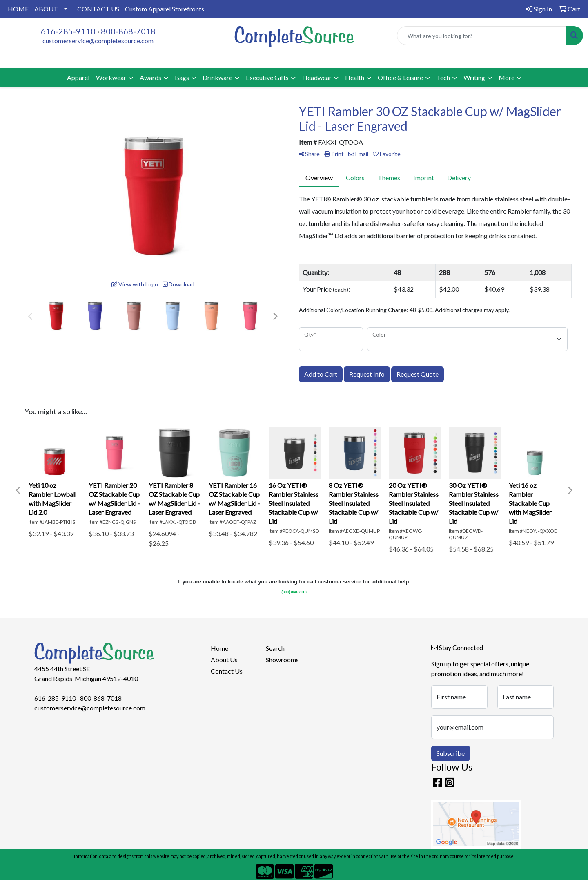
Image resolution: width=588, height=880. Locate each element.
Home (219, 648)
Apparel (78, 77)
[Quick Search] (481, 36)
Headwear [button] (317, 77)
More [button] (507, 77)
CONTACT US (98, 9)
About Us (224, 660)
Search (275, 648)
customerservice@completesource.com (98, 41)
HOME (18, 9)
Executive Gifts (267, 77)
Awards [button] (150, 77)
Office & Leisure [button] (400, 77)
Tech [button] (443, 77)
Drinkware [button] (217, 77)
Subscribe (451, 753)
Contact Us (227, 671)
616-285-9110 (68, 31)
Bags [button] (182, 77)
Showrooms (282, 660)
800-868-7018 (128, 31)
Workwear (111, 77)
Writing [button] (474, 77)
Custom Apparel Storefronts (165, 9)
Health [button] (355, 77)
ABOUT (46, 9)
